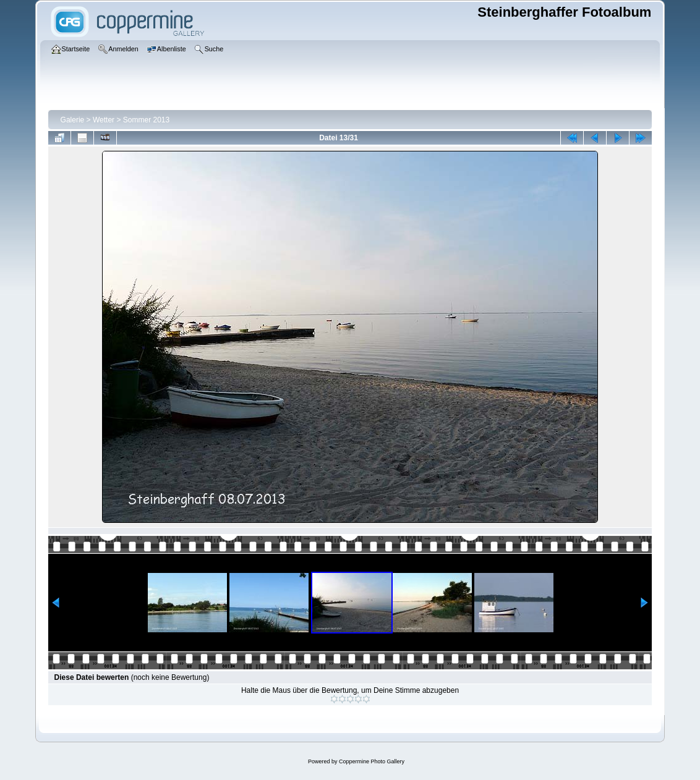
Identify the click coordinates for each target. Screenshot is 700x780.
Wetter (104, 120)
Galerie (73, 120)
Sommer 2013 (146, 120)
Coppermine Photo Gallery (372, 761)
